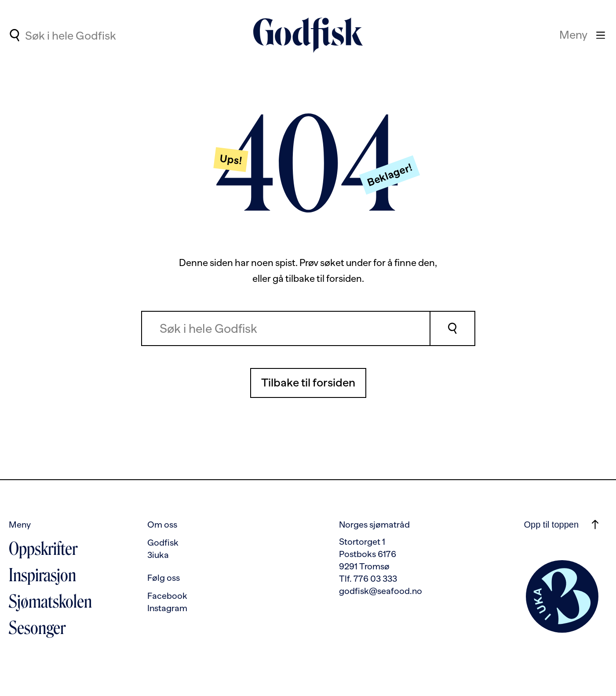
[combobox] (98, 35)
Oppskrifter (43, 549)
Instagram (167, 608)
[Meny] (582, 35)
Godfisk (163, 543)
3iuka (158, 555)
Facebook (167, 596)
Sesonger (37, 628)
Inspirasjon (42, 575)
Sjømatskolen (50, 601)
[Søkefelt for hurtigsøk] (98, 36)
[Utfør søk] (14, 35)
